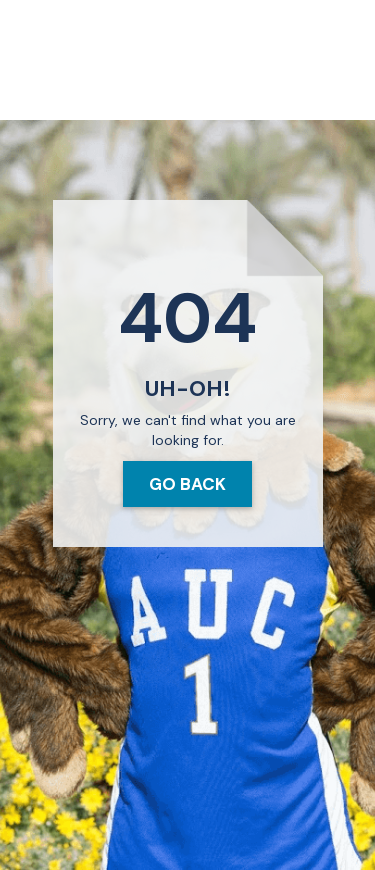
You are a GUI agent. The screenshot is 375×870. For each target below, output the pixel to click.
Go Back (187, 484)
